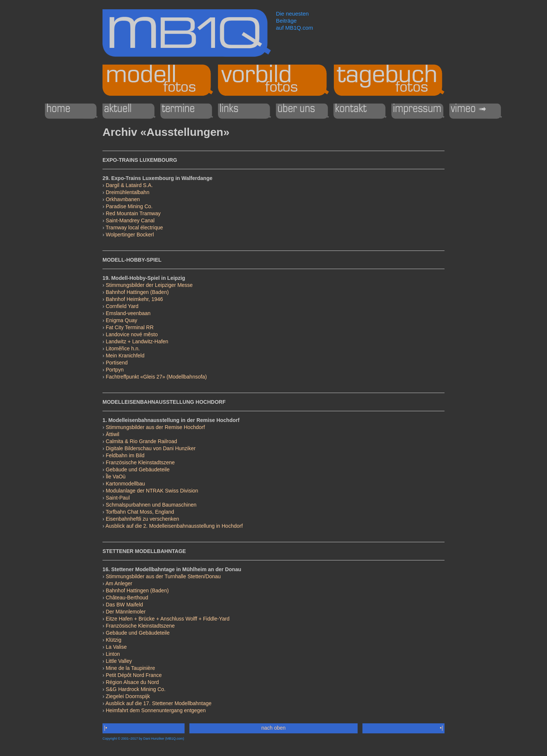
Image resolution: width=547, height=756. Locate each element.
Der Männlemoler (126, 612)
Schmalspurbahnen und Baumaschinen (151, 505)
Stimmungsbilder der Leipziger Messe (149, 285)
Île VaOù (116, 477)
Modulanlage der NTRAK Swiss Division (152, 491)
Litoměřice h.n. (123, 348)
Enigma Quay (122, 320)
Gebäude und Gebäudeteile (138, 469)
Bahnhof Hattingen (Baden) (137, 292)
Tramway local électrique (134, 228)
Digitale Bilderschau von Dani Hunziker (151, 448)
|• (105, 728)
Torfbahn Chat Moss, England (140, 512)
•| (441, 728)
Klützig (114, 640)
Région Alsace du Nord (132, 682)
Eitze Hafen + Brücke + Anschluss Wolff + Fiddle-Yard (168, 619)
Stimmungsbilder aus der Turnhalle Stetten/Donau (163, 576)
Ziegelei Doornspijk (128, 696)
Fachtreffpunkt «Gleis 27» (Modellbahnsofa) (156, 377)
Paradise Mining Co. (129, 206)
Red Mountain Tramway (133, 213)
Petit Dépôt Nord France (134, 675)
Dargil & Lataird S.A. (129, 185)
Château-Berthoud (127, 598)
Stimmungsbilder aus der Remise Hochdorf (155, 427)
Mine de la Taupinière (131, 668)
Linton (113, 654)
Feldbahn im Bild (125, 455)
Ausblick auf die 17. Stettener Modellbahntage (159, 703)
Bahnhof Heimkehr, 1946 (134, 299)
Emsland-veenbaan (128, 313)
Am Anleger (119, 583)
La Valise (116, 647)
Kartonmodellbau (126, 484)
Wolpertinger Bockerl (130, 235)
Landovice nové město (132, 334)
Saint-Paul (118, 498)
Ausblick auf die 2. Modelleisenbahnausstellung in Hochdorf (174, 526)
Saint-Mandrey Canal (130, 220)
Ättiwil (113, 434)
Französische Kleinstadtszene (140, 462)
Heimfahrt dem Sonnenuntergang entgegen (156, 710)
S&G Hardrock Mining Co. (136, 689)
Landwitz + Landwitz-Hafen (137, 341)
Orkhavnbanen (123, 199)
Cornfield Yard (122, 306)
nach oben (273, 728)
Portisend (117, 363)
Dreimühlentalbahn (128, 192)
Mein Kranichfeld (125, 356)
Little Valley (119, 661)
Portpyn (115, 370)
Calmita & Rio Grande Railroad (141, 441)
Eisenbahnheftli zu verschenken (143, 519)
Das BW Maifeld (124, 605)
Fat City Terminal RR (130, 327)
